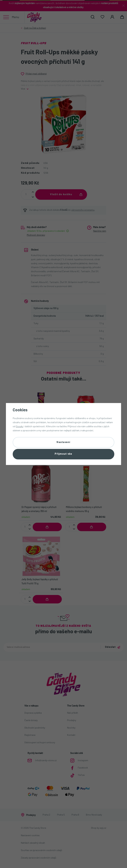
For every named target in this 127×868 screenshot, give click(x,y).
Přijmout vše (63, 454)
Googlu (20, 426)
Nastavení (63, 442)
